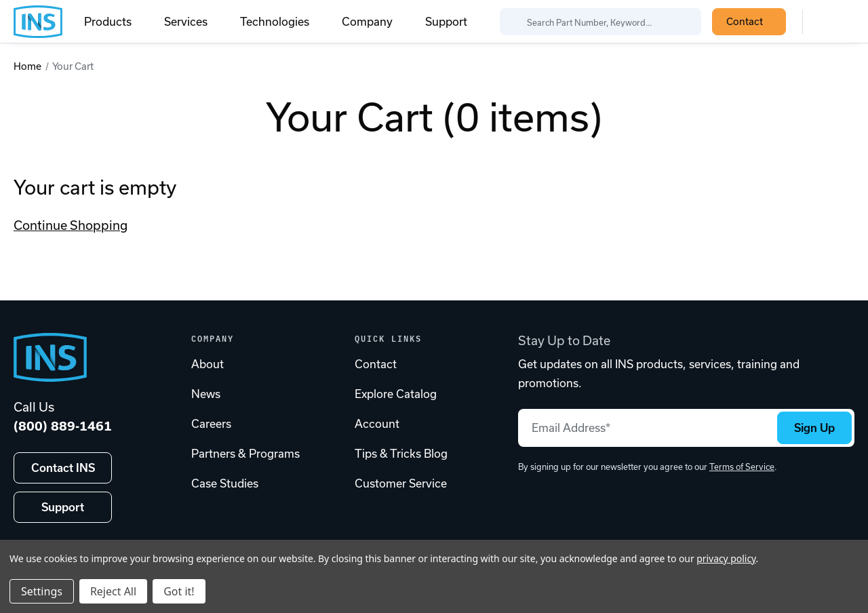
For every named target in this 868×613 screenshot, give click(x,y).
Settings (42, 591)
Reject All (113, 591)
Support (446, 22)
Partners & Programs (245, 454)
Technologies (283, 22)
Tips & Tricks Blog (401, 454)
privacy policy (726, 558)
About (208, 364)
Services (194, 22)
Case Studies (225, 483)
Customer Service (401, 483)
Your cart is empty (95, 187)
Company (375, 22)
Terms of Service (742, 467)
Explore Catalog (396, 394)
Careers (211, 424)
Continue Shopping (71, 225)
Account (377, 424)
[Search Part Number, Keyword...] (600, 22)
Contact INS (63, 468)
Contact (752, 21)
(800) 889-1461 (63, 426)
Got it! (179, 591)
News (206, 394)
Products (116, 22)
